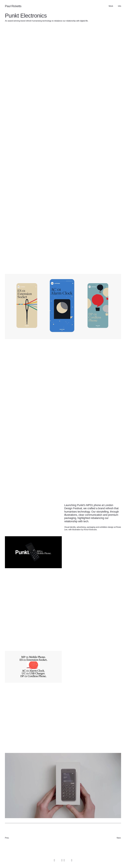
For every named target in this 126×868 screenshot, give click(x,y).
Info (120, 6)
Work (111, 6)
